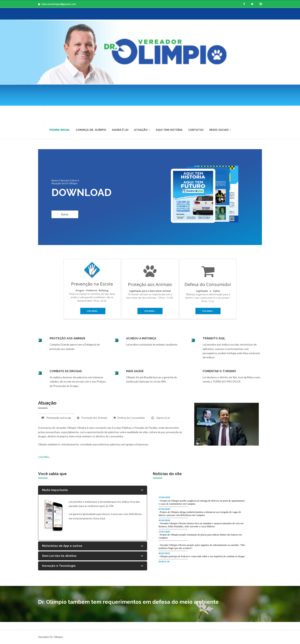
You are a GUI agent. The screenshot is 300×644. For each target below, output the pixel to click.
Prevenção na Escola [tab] (56, 418)
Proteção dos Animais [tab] (92, 418)
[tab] (93, 490)
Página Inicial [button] (60, 130)
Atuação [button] (142, 130)
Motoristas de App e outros (93, 546)
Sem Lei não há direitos (93, 556)
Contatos (196, 130)
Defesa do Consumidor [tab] (129, 418)
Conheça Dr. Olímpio (91, 130)
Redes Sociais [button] (220, 130)
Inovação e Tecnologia (93, 566)
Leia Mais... (44, 457)
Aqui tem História (169, 130)
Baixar (65, 214)
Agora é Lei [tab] (160, 418)
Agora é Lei (120, 130)
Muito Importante (93, 490)
